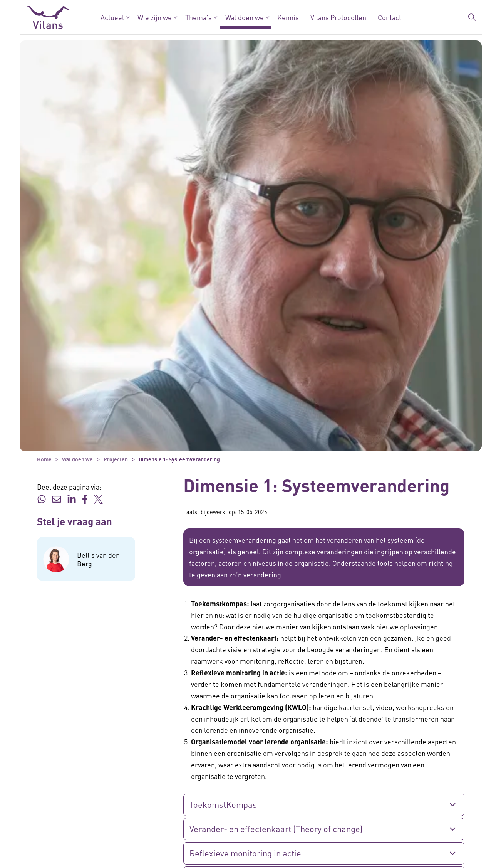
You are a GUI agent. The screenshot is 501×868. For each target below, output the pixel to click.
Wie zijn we (154, 17)
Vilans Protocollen (338, 17)
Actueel (112, 17)
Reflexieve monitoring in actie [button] (245, 853)
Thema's (198, 17)
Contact (389, 17)
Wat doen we (244, 17)
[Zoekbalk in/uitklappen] (472, 17)
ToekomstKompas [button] (223, 804)
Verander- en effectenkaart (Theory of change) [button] (276, 829)
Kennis (288, 17)
